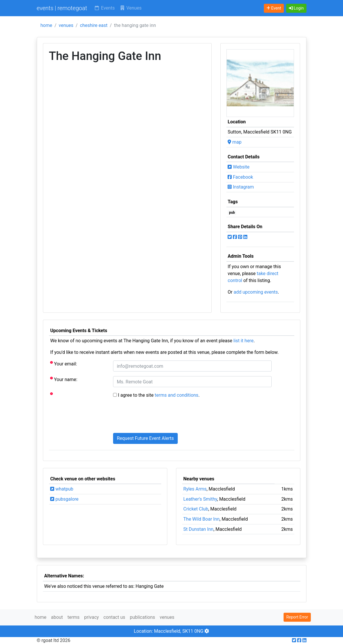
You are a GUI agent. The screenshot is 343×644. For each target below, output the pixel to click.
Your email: (63, 364)
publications (143, 617)
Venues (131, 8)
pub (232, 213)
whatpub (62, 489)
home (46, 25)
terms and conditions (177, 395)
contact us (114, 617)
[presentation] (157, 417)
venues (66, 25)
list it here (243, 341)
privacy (91, 617)
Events (104, 8)
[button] (296, 8)
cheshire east (94, 25)
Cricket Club (196, 509)
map (235, 142)
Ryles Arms (195, 489)
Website (238, 167)
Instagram (241, 187)
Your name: (64, 379)
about (57, 617)
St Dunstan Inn (198, 529)
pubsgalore (64, 499)
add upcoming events (256, 292)
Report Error (297, 617)
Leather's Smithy (200, 499)
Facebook (240, 177)
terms (73, 617)
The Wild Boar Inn (201, 519)
